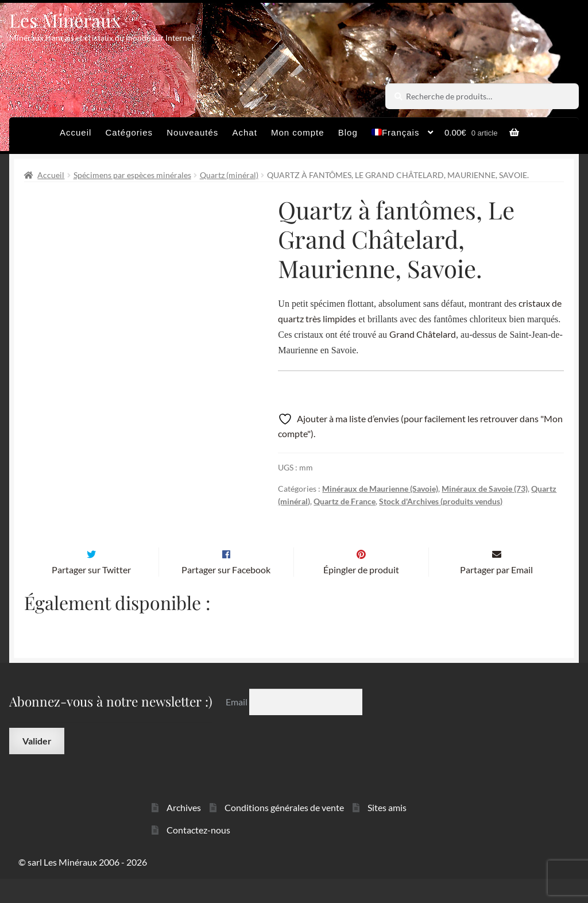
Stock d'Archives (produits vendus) (441, 501)
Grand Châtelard (423, 334)
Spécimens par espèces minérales (132, 175)
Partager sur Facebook (226, 594)
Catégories (129, 132)
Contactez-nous (198, 854)
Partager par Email (496, 594)
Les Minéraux (65, 20)
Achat (244, 132)
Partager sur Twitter (91, 594)
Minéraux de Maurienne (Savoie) (380, 489)
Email (237, 726)
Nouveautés (192, 132)
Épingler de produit (361, 594)
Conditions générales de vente (284, 831)
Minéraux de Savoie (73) (485, 489)
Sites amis (387, 831)
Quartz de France (345, 501)
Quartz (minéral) (229, 175)
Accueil (76, 132)
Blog (348, 132)
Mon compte (298, 132)
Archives (184, 831)
